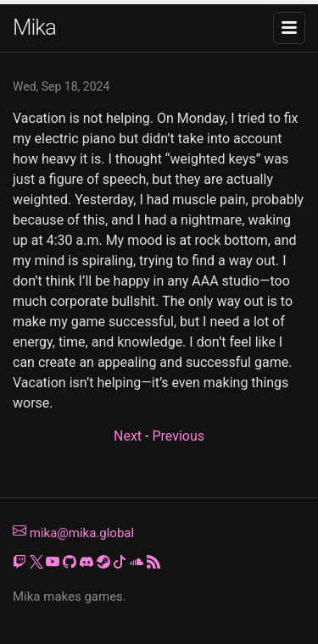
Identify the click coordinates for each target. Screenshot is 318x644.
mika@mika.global (73, 533)
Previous (178, 436)
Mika (34, 27)
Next (128, 436)
